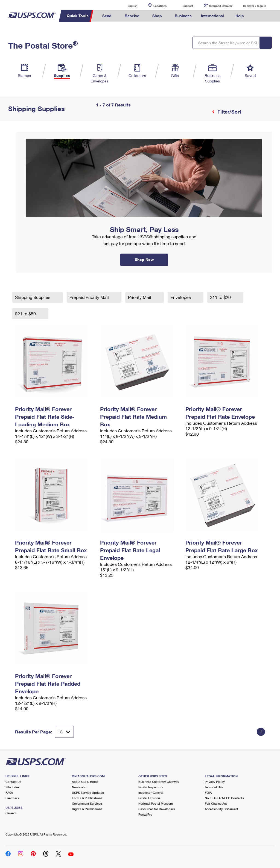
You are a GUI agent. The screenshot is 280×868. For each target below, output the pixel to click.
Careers (11, 813)
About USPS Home (85, 782)
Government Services (87, 803)
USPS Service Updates (88, 793)
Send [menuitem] (107, 16)
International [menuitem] (212, 16)
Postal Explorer (149, 798)
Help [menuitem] (240, 16)
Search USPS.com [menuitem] (258, 16)
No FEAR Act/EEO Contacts (224, 798)
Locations (160, 6)
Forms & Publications (87, 798)
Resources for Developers (157, 809)
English (127, 6)
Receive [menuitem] (132, 16)
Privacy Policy (215, 782)
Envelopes (181, 297)
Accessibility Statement (221, 809)
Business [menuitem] (183, 16)
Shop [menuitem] (157, 16)
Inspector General (151, 793)
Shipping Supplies (33, 297)
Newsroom (80, 787)
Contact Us (13, 782)
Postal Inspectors (151, 787)
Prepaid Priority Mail (90, 297)
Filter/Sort (229, 112)
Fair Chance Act (216, 803)
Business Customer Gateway (159, 782)
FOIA (208, 793)
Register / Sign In (255, 6)
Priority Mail (140, 297)
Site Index (12, 787)
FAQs (9, 793)
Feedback (12, 798)
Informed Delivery (221, 6)
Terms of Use (214, 787)
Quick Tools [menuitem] (78, 16)
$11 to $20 (221, 297)
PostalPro (145, 814)
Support (188, 6)
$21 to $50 (26, 313)
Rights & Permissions (87, 809)
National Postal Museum (156, 803)
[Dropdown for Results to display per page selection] (64, 732)
